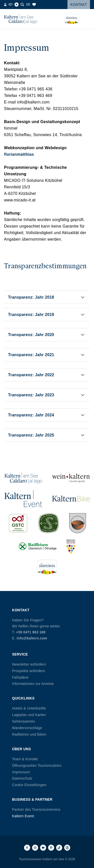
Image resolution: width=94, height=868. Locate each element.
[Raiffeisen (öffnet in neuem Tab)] (38, 546)
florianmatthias (19, 154)
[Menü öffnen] (86, 19)
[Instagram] (35, 848)
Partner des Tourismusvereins (36, 809)
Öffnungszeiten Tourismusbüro (37, 766)
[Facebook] (27, 848)
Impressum (21, 772)
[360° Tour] (11, 5)
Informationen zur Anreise (33, 684)
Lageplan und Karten (29, 715)
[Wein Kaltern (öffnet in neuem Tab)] (71, 478)
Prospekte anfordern (29, 671)
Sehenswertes (24, 721)
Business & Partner (32, 799)
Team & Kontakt (25, 759)
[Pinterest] (51, 848)
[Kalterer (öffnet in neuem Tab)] (77, 523)
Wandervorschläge (27, 728)
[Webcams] (5, 5)
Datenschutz (22, 778)
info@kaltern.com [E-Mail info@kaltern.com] (32, 638)
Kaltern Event (23, 816)
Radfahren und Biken (29, 734)
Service (20, 654)
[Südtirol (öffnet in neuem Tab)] (47, 567)
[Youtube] (43, 848)
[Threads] (67, 848)
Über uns (21, 749)
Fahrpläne (20, 677)
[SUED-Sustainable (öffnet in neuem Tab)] (49, 523)
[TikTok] (59, 848)
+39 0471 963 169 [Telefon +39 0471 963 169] (31, 632)
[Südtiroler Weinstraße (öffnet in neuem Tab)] (71, 546)
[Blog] (17, 5)
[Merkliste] (34, 5)
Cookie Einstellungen (29, 785)
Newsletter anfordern (29, 664)
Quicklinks (23, 698)
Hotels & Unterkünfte (29, 708)
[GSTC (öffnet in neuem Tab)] (18, 523)
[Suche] (22, 5)
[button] (47, 297)
